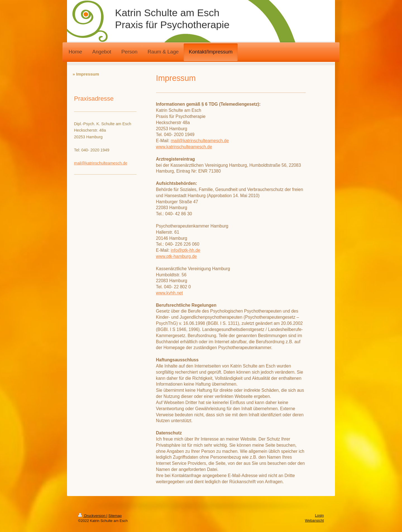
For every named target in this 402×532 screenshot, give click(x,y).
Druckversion (92, 516)
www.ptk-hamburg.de (176, 256)
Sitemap (115, 516)
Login (319, 515)
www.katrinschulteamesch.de (184, 147)
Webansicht (314, 520)
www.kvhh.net (169, 293)
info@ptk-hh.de (185, 250)
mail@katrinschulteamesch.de (200, 141)
